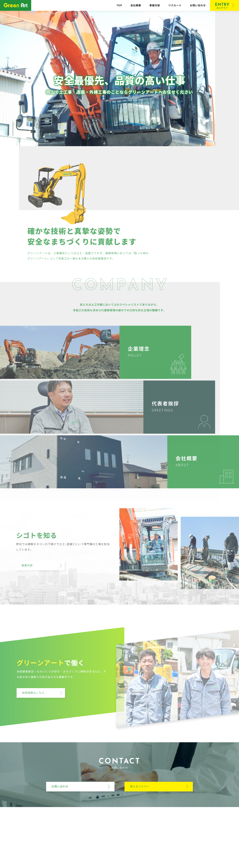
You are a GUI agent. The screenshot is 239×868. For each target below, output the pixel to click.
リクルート (175, 5)
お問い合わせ (198, 5)
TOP (119, 5)
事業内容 (155, 5)
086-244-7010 (130, 842)
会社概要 (136, 5)
